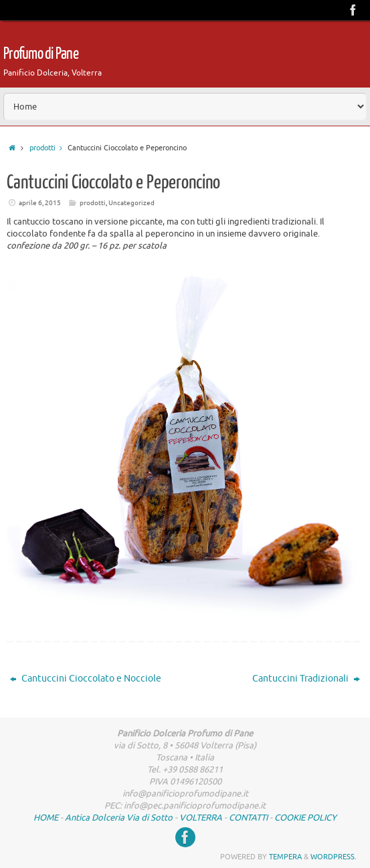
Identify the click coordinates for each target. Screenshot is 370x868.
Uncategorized (131, 203)
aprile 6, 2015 (40, 203)
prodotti (49, 148)
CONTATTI (248, 818)
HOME (46, 818)
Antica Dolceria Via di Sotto (119, 818)
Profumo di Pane (41, 54)
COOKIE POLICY (305, 818)
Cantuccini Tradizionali (306, 679)
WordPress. (334, 857)
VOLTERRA (201, 818)
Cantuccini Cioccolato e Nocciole (86, 679)
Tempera (285, 857)
